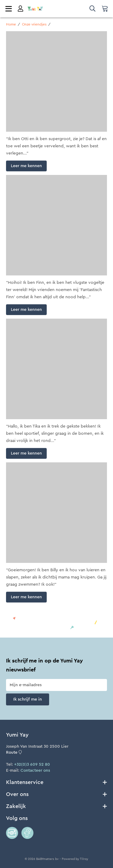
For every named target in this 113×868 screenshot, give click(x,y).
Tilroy (84, 859)
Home (11, 24)
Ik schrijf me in (28, 699)
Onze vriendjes (34, 24)
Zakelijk (56, 806)
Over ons (56, 794)
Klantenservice (56, 782)
